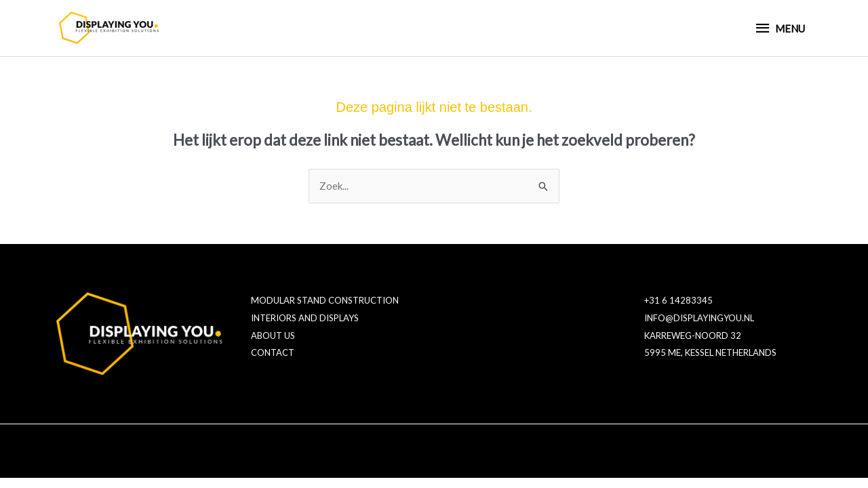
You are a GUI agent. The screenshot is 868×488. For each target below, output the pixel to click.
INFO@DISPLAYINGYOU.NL (699, 318)
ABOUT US (273, 335)
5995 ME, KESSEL (679, 352)
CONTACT (273, 352)
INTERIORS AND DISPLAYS (305, 318)
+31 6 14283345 (678, 300)
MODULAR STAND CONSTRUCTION (325, 300)
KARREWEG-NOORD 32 (693, 335)
